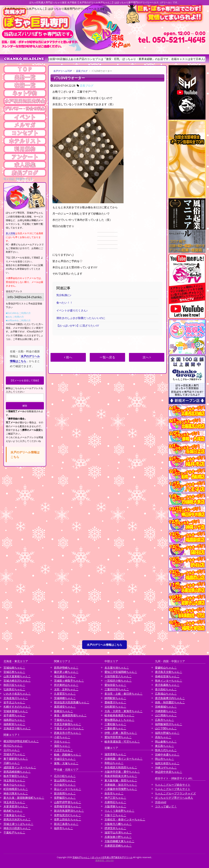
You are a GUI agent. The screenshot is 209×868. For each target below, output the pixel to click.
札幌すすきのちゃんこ (17, 707)
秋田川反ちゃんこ (14, 685)
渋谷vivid (161, 802)
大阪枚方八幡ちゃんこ (118, 824)
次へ (147, 357)
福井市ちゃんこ (64, 828)
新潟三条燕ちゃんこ (66, 824)
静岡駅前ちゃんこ (115, 698)
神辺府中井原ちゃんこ (169, 772)
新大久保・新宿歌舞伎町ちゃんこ (24, 798)
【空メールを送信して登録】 (25, 380)
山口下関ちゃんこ (166, 728)
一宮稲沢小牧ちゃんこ (118, 681)
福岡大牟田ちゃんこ (167, 763)
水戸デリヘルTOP (63, 71)
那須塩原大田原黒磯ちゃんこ (72, 702)
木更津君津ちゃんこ (16, 806)
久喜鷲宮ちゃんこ (65, 694)
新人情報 (10, 233)
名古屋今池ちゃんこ (117, 668)
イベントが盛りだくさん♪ (72, 310)
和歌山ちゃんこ (114, 763)
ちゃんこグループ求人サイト (173, 789)
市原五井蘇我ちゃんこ (68, 724)
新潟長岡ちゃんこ (65, 793)
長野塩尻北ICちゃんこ (67, 815)
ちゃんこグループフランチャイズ (175, 793)
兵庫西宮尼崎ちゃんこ (118, 846)
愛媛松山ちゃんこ (166, 668)
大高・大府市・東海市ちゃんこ (124, 711)
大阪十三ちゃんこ (115, 815)
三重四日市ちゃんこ (117, 689)
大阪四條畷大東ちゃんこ (119, 841)
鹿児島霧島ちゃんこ (167, 685)
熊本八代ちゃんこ (166, 750)
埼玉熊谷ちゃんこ (14, 780)
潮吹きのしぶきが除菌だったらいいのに (81, 318)
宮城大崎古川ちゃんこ (17, 681)
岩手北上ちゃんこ (14, 702)
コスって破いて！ (166, 806)
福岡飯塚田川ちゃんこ (169, 724)
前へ (68, 357)
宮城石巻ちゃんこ (14, 672)
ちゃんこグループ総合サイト (173, 785)
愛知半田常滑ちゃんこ (118, 737)
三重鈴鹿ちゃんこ (115, 728)
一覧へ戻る (107, 357)
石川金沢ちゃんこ (65, 785)
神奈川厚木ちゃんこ (16, 793)
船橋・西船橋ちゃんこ (68, 755)
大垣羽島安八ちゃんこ (118, 676)
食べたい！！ (64, 303)
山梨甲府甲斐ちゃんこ (68, 802)
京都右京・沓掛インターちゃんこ (125, 819)
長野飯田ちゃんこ (65, 798)
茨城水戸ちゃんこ (14, 754)
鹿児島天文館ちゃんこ (169, 672)
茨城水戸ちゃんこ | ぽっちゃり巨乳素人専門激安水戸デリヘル (102, 857)
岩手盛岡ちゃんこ (14, 715)
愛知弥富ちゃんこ (115, 685)
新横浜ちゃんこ (64, 711)
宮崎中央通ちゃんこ (167, 755)
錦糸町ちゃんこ (13, 811)
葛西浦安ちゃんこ (65, 707)
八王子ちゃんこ (64, 750)
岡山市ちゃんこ (165, 759)
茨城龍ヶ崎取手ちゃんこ (69, 681)
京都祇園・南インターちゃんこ (124, 759)
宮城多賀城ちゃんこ (16, 711)
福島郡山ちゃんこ (14, 720)
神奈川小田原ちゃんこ (17, 828)
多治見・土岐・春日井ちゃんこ (124, 694)
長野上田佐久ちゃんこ (68, 819)
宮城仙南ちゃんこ (14, 668)
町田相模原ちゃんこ (16, 789)
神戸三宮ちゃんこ (115, 798)
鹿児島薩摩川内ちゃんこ (170, 698)
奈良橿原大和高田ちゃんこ (121, 767)
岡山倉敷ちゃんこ (166, 742)
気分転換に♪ (64, 295)
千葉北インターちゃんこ (69, 728)
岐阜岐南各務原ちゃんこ (119, 715)
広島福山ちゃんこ (166, 694)
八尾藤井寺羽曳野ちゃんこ (121, 789)
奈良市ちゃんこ (114, 793)
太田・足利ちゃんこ (66, 689)
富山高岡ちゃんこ (65, 780)
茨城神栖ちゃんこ (65, 698)
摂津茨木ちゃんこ (115, 828)
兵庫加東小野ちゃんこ (118, 837)
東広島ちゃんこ (165, 746)
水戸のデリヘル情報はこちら (104, 645)
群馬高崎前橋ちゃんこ (17, 772)
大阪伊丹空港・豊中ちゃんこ (122, 772)
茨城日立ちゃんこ (65, 759)
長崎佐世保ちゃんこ (167, 676)
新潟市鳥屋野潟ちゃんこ (69, 811)
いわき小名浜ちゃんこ (17, 694)
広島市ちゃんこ (165, 720)
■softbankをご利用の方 (18, 320)
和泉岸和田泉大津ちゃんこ (121, 776)
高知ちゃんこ (163, 737)
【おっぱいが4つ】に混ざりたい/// (78, 325)
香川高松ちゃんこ (166, 689)
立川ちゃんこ (12, 750)
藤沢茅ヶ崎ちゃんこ (66, 672)
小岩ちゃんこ (62, 737)
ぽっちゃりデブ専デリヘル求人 (174, 798)
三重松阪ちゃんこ (115, 724)
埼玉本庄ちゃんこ (14, 802)
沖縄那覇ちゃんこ (166, 711)
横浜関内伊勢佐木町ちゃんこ (21, 741)
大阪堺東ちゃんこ (115, 806)
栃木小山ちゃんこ (14, 785)
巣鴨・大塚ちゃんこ (66, 763)
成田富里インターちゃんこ (20, 767)
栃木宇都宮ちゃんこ (16, 776)
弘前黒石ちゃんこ (14, 689)
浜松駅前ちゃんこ (115, 707)
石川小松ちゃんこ (65, 776)
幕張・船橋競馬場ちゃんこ (70, 715)
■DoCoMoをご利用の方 (18, 313)
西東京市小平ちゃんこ (68, 733)
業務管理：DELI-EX (104, 860)
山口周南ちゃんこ (166, 715)
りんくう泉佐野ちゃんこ (119, 811)
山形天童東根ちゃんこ (17, 676)
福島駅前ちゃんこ (14, 724)
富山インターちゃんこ (68, 789)
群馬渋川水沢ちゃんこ (17, 819)
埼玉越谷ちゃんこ (65, 676)
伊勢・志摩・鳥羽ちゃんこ (121, 733)
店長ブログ (82, 71)
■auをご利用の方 (15, 317)
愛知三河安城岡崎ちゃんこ (121, 672)
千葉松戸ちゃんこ (14, 832)
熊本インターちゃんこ (169, 681)
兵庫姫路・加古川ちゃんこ (121, 785)
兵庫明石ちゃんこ (115, 802)
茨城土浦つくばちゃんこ (18, 824)
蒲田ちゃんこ (62, 746)
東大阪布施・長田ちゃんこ (121, 780)
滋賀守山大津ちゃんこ (118, 832)
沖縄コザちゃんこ (166, 768)
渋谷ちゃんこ (62, 742)
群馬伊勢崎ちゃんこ (66, 668)
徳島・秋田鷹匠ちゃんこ (170, 702)
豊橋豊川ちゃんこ (115, 702)
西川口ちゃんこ (13, 746)
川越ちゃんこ (12, 763)
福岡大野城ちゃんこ (167, 733)
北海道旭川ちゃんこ (16, 698)
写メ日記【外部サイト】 (18, 179)
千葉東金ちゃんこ (14, 815)
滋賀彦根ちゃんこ (115, 754)
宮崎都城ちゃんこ (166, 707)
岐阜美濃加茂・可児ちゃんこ (122, 742)
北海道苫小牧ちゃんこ (17, 728)
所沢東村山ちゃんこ (66, 685)
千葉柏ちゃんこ (64, 720)
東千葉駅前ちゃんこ (16, 759)
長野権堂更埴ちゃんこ (68, 806)
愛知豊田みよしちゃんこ (119, 720)
